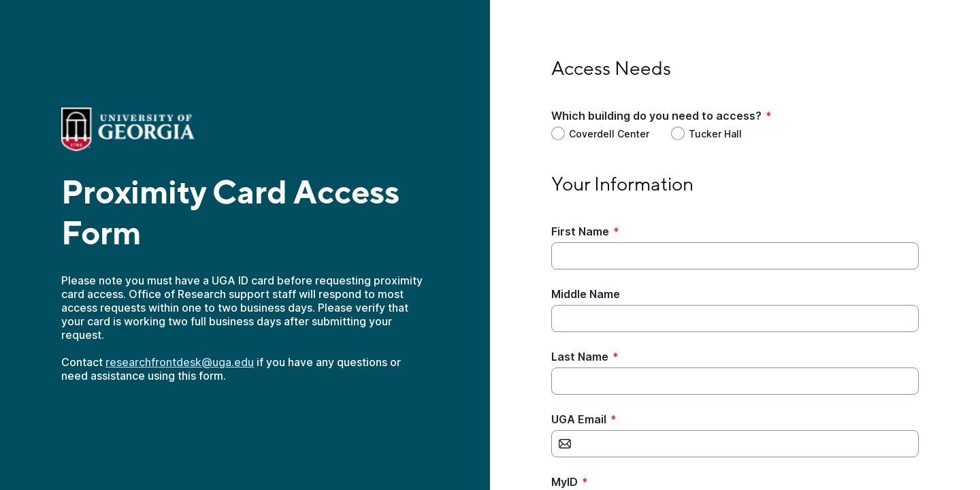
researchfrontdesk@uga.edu (180, 362)
